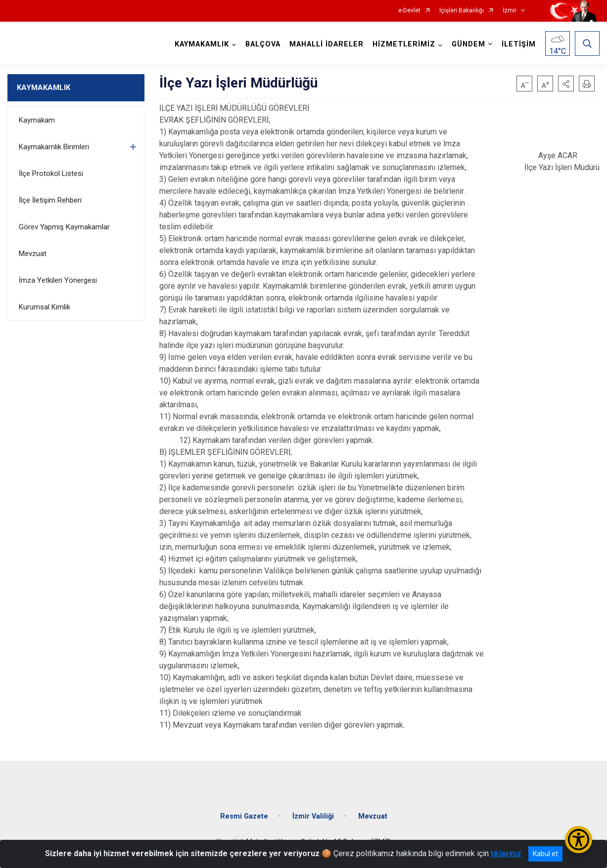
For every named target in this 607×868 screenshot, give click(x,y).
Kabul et (545, 854)
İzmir (510, 11)
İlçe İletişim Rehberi (50, 200)
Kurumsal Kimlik (45, 307)
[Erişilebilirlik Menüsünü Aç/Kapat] (579, 840)
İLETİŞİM (519, 44)
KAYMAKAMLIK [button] (202, 44)
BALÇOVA (263, 44)
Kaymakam (37, 120)
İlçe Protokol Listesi (51, 174)
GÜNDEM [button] (468, 44)
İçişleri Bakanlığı (462, 11)
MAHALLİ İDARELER (327, 44)
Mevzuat (33, 254)
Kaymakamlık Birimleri (54, 147)
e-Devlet (409, 11)
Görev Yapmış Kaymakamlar (64, 227)
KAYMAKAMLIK (44, 87)
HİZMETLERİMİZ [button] (404, 44)
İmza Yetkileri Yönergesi (58, 280)
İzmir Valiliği (313, 816)
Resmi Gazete (244, 816)
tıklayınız (506, 853)
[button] (566, 84)
